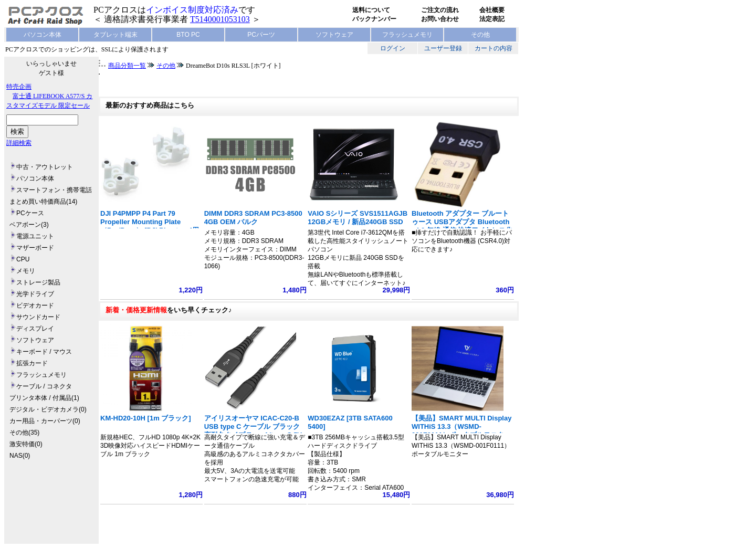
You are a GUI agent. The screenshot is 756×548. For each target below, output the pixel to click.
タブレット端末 (115, 35)
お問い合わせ (440, 19)
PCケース (30, 213)
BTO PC (188, 35)
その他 (480, 35)
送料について (371, 10)
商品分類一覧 (127, 66)
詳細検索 (19, 143)
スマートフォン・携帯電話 (54, 190)
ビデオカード (35, 305)
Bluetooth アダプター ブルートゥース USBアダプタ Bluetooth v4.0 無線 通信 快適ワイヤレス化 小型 (462, 226)
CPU (23, 259)
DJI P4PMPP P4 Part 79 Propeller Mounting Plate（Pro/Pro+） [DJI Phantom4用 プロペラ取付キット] (150, 226)
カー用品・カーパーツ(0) (45, 421)
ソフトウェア (334, 35)
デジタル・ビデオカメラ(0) (48, 409)
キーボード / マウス (44, 352)
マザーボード (35, 248)
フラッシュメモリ (407, 35)
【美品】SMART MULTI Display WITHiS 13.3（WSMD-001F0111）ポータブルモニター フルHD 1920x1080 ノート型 (461, 431)
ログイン (393, 48)
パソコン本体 (43, 35)
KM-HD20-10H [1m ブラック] (146, 418)
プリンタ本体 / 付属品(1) (44, 398)
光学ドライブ (35, 294)
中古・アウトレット (45, 167)
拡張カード (32, 363)
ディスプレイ (35, 329)
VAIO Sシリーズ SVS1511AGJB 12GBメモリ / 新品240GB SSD (358, 218)
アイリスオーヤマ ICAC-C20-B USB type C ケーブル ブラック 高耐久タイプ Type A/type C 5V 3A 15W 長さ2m (253, 431)
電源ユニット (35, 236)
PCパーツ (261, 35)
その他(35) (24, 433)
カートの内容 (493, 48)
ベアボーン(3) (29, 225)
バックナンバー (374, 19)
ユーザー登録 (443, 48)
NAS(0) (20, 456)
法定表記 (492, 19)
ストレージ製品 (38, 282)
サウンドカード (38, 317)
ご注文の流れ (440, 10)
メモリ (26, 271)
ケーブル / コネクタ (44, 386)
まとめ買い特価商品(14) (43, 202)
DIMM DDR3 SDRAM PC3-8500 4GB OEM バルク (253, 218)
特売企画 (19, 87)
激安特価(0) (26, 444)
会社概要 (492, 10)
